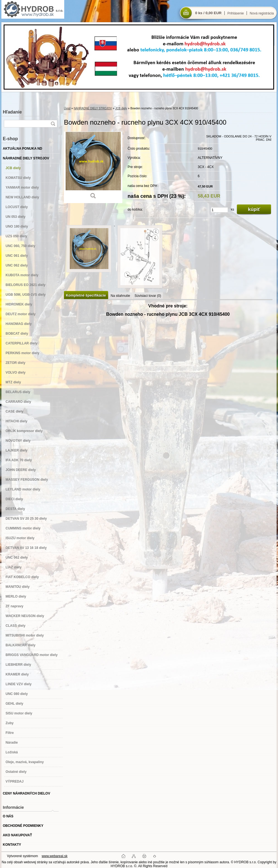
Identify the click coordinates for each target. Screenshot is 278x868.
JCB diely (121, 108)
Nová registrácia (262, 13)
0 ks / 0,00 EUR (208, 13)
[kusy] (219, 210)
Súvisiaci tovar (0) (148, 296)
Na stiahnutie (120, 296)
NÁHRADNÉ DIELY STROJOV (93, 108)
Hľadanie (12, 112)
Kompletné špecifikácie (86, 295)
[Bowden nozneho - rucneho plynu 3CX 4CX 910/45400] (93, 167)
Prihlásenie (236, 13)
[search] (53, 124)
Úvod (67, 108)
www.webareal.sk (55, 856)
